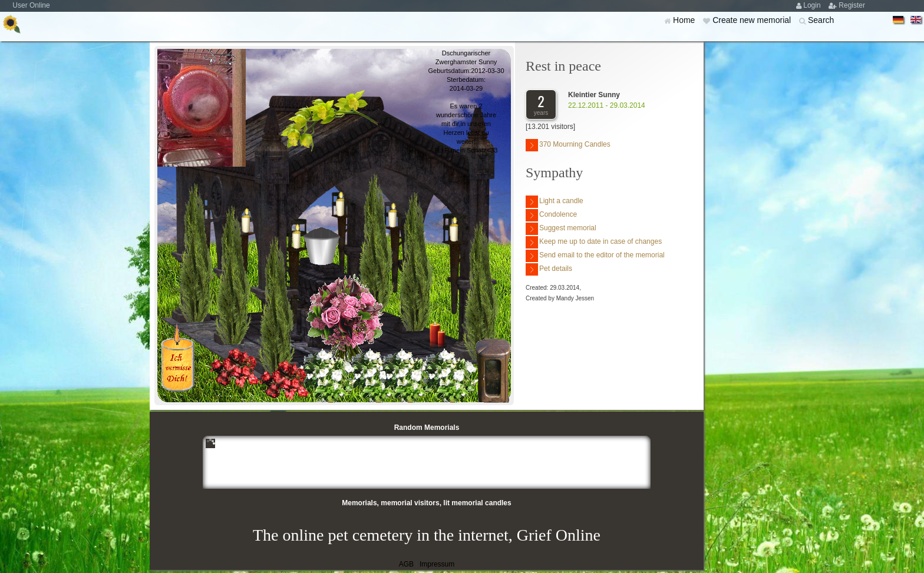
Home (685, 20)
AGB (406, 564)
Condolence (551, 215)
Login (813, 5)
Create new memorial (753, 20)
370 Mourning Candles (568, 145)
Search (821, 20)
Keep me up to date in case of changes (594, 242)
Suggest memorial (561, 229)
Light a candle (555, 202)
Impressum (437, 564)
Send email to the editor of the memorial (595, 256)
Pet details (549, 269)
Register (852, 5)
